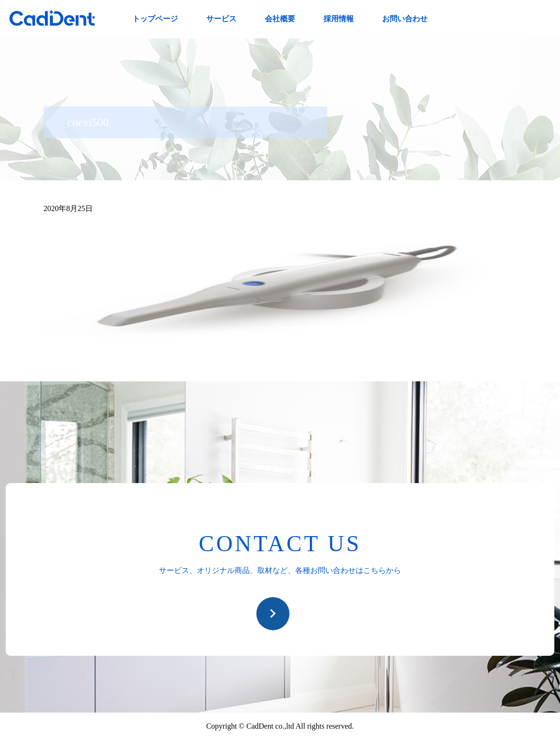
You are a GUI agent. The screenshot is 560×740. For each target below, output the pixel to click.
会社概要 (280, 19)
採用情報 (339, 19)
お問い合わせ (405, 19)
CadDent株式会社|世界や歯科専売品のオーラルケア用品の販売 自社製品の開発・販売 (52, 18)
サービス (221, 19)
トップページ (155, 19)
